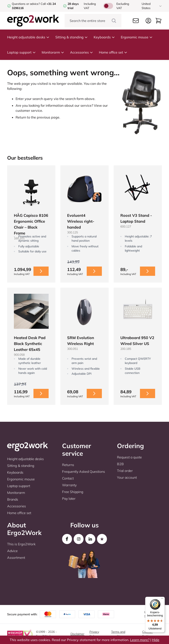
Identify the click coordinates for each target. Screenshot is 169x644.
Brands (13, 499)
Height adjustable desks (28, 37)
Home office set (113, 52)
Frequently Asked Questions (84, 472)
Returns (68, 465)
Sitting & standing (72, 37)
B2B (120, 464)
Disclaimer (77, 634)
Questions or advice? (26, 4)
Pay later (69, 498)
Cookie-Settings (148, 634)
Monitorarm (53, 52)
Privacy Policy (94, 634)
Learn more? (140, 640)
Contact (68, 478)
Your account (127, 477)
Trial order (125, 471)
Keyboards (104, 37)
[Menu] (162, 599)
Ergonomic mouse (137, 37)
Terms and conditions (118, 634)
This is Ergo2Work (21, 544)
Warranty (69, 485)
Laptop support (21, 52)
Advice (12, 551)
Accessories (82, 52)
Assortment (16, 558)
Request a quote (129, 457)
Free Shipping (73, 492)
